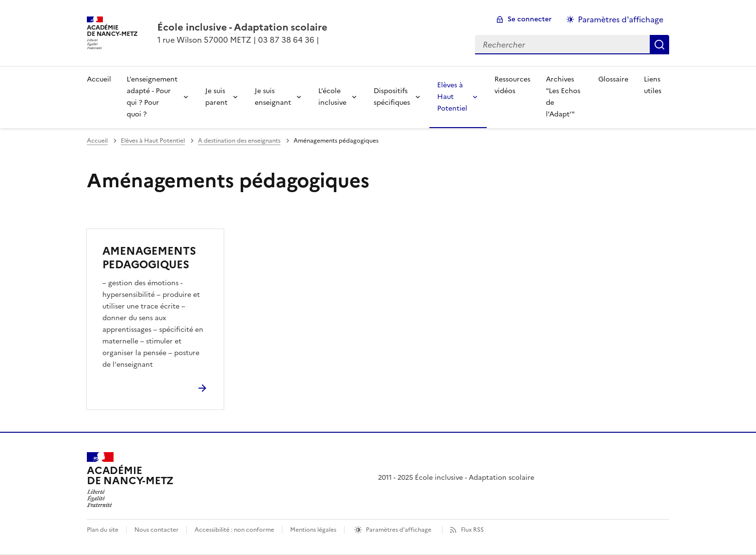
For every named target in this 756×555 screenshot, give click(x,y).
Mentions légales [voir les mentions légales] (313, 530)
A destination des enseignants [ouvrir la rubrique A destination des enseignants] (239, 141)
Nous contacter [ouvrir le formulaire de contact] (156, 530)
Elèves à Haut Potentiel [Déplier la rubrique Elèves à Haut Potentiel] (452, 97)
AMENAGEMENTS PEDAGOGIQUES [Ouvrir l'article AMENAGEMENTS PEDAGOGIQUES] (149, 258)
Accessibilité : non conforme (234, 530)
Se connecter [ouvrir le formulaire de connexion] (530, 19)
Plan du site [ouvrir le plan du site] (103, 530)
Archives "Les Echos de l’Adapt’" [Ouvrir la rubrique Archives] (563, 97)
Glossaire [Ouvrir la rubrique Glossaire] (613, 79)
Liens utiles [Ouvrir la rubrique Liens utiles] (653, 85)
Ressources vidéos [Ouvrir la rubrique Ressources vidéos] (512, 85)
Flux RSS (472, 530)
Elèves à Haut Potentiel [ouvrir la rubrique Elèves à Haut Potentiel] (153, 141)
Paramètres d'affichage (399, 530)
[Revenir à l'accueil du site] (130, 480)
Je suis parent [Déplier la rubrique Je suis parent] (216, 97)
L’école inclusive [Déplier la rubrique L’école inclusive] (332, 97)
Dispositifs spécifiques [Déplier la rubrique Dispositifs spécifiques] (392, 97)
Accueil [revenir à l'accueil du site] (99, 79)
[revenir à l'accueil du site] (242, 27)
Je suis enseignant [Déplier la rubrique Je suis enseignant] (273, 97)
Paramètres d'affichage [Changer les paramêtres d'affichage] (621, 19)
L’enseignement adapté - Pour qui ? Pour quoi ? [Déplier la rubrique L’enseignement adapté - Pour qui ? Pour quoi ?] (152, 97)
